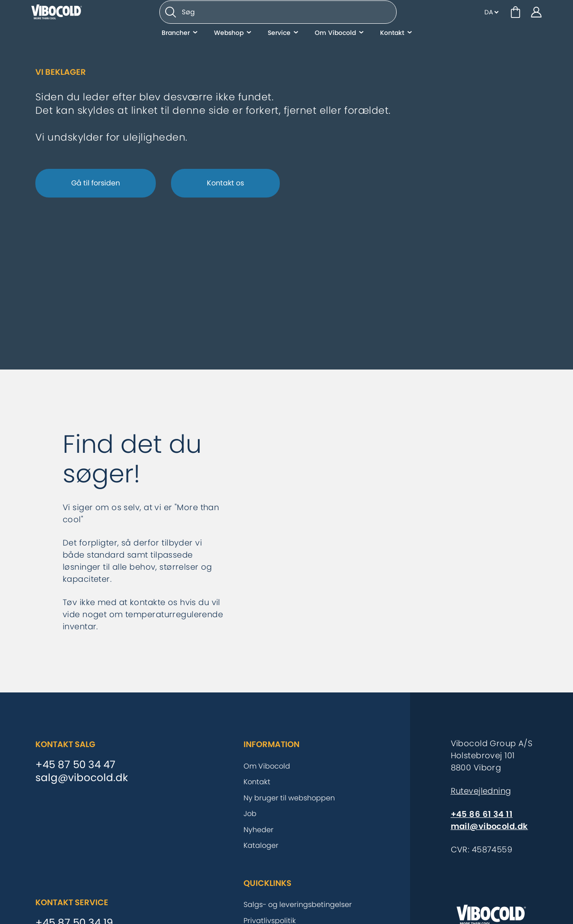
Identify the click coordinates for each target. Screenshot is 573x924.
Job (250, 814)
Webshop (229, 52)
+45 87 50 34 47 (75, 765)
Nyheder (259, 830)
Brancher (176, 52)
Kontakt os (225, 183)
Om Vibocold (335, 52)
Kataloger (261, 845)
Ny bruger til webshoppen (289, 798)
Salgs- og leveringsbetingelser (298, 905)
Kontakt (392, 52)
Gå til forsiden (96, 183)
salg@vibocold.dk (82, 778)
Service (279, 52)
